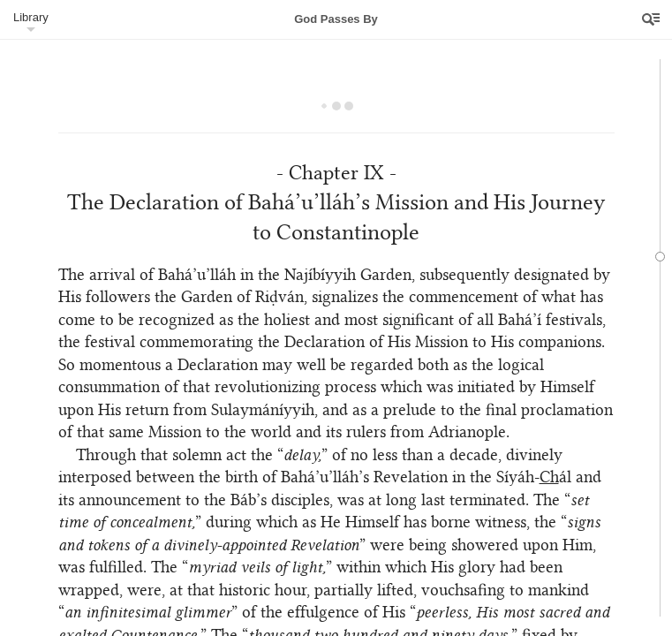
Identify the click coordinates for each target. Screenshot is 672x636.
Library (31, 17)
